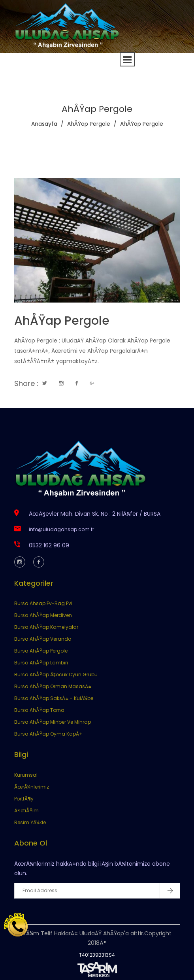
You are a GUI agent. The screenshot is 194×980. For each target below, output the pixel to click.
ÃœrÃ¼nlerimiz (32, 787)
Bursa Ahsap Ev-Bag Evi (43, 603)
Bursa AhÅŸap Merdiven (43, 615)
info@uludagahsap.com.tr (61, 529)
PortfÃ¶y (24, 799)
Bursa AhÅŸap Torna (39, 710)
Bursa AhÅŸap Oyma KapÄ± (48, 734)
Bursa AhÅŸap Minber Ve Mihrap (53, 722)
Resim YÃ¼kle (30, 822)
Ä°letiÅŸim (26, 811)
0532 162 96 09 (49, 545)
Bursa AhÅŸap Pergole (41, 651)
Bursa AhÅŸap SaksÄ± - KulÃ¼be (54, 698)
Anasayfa (44, 124)
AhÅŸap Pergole (89, 124)
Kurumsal (26, 775)
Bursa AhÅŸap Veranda (43, 639)
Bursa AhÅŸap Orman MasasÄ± (53, 686)
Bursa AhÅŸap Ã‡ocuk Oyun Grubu (56, 674)
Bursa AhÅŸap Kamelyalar (46, 627)
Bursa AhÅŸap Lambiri (41, 663)
